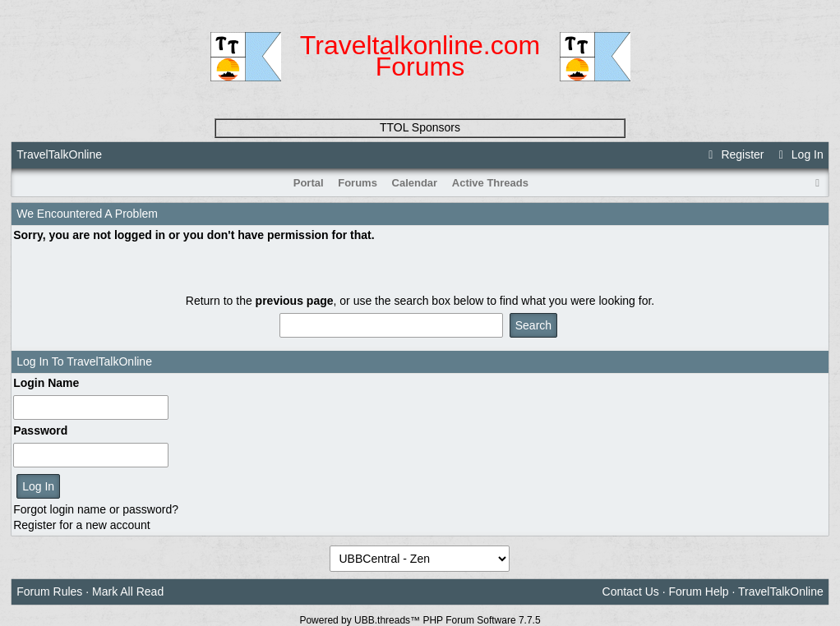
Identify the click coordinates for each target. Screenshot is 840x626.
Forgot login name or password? (96, 509)
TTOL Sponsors (420, 127)
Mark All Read (128, 591)
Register (734, 154)
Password (40, 430)
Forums (358, 183)
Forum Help (698, 591)
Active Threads (490, 183)
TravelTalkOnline (59, 154)
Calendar (415, 183)
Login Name (46, 383)
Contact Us (631, 591)
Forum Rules (49, 591)
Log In (798, 154)
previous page (295, 301)
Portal (309, 183)
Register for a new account (82, 525)
